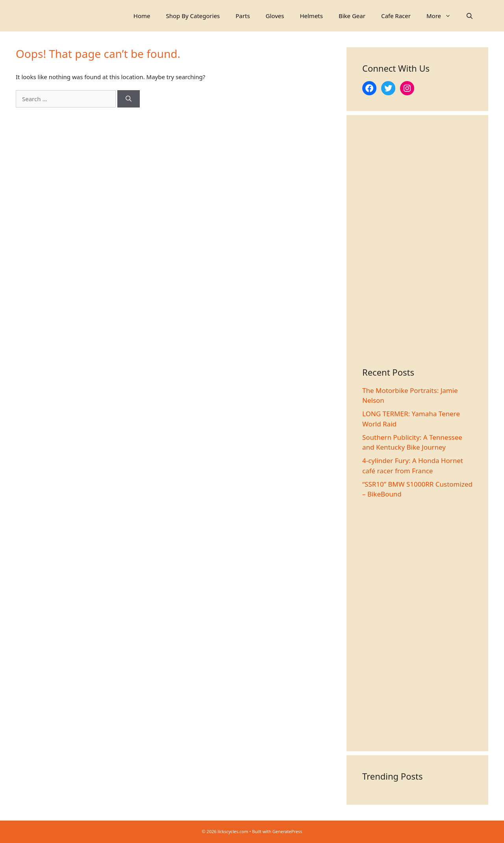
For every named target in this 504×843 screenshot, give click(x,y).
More (443, 16)
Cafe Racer (396, 16)
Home (142, 16)
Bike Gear (352, 16)
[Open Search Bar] (470, 16)
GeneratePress (287, 831)
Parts (243, 16)
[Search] (129, 99)
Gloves (275, 16)
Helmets (311, 16)
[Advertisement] (417, 249)
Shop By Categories (193, 16)
